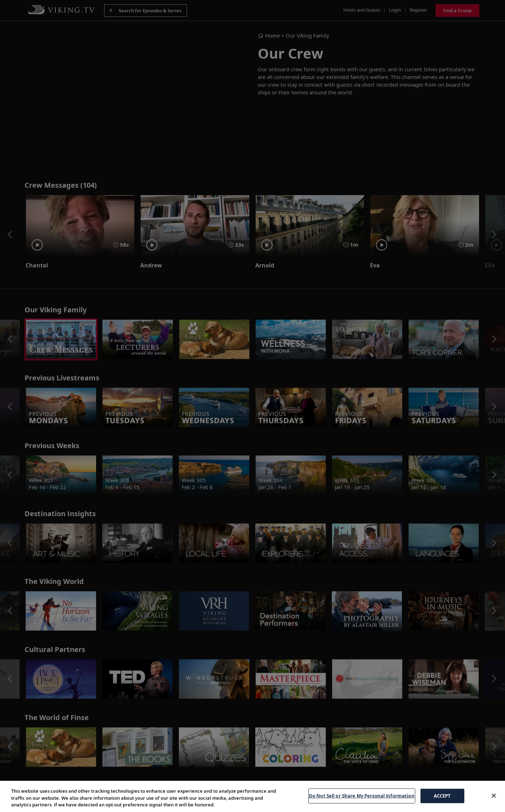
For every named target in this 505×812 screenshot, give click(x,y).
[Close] (494, 796)
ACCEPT (442, 796)
